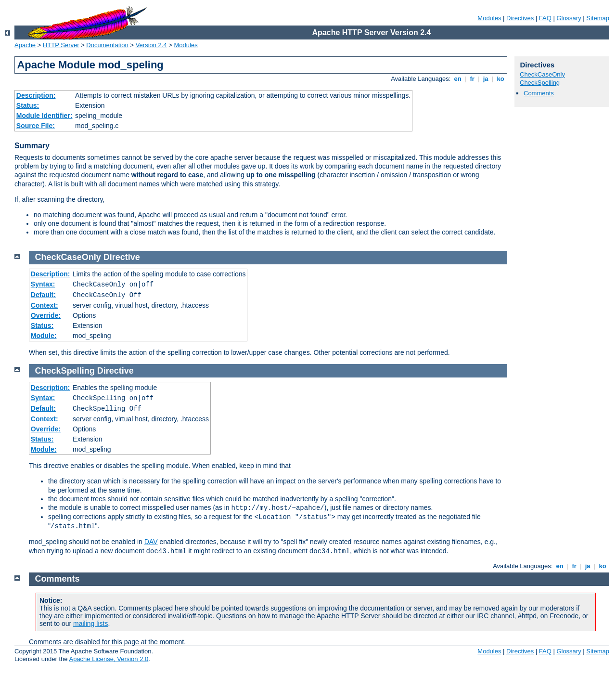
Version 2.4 (151, 45)
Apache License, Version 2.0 (109, 659)
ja (486, 79)
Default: (43, 295)
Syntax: (43, 284)
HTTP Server (61, 45)
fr (472, 79)
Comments (539, 93)
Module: (44, 336)
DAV (151, 542)
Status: (28, 105)
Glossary (569, 18)
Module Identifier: (45, 116)
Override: (46, 315)
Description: (36, 95)
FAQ (545, 18)
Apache (25, 45)
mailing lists (90, 624)
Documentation (107, 45)
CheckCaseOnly (542, 74)
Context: (45, 305)
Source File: (36, 126)
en (458, 79)
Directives (520, 18)
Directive (122, 257)
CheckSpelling (540, 83)
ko (500, 79)
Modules (489, 18)
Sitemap (598, 18)
